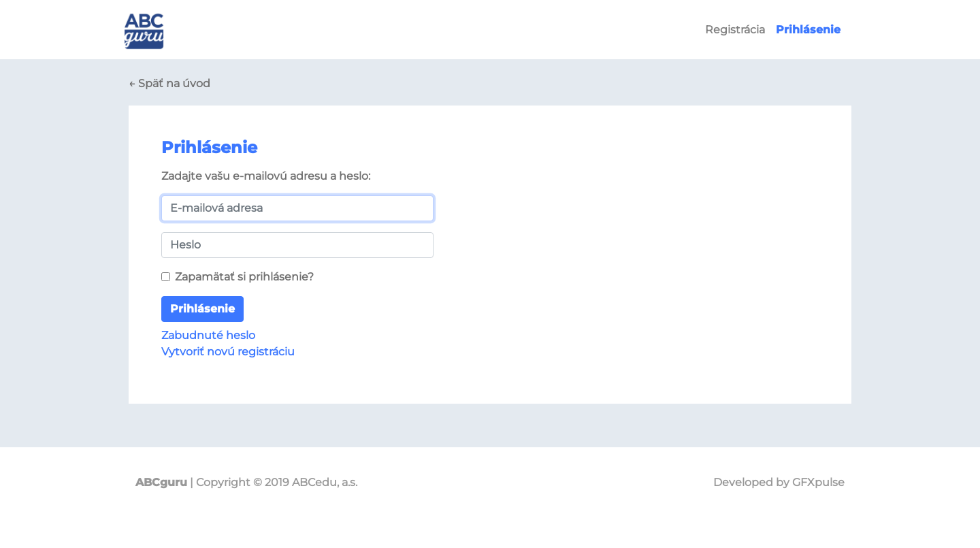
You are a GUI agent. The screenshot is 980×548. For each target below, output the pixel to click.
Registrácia (735, 30)
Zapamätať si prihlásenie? (244, 277)
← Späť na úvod (169, 83)
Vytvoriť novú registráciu (228, 352)
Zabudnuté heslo (208, 335)
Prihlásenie (202, 309)
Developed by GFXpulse (779, 482)
